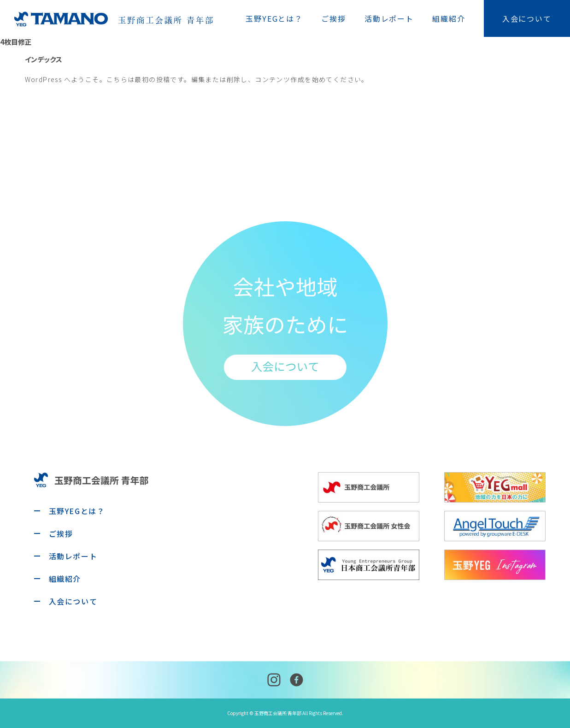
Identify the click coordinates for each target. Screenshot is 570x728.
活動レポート (389, 18)
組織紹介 (449, 18)
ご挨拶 (334, 18)
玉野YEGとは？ (274, 18)
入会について (527, 18)
